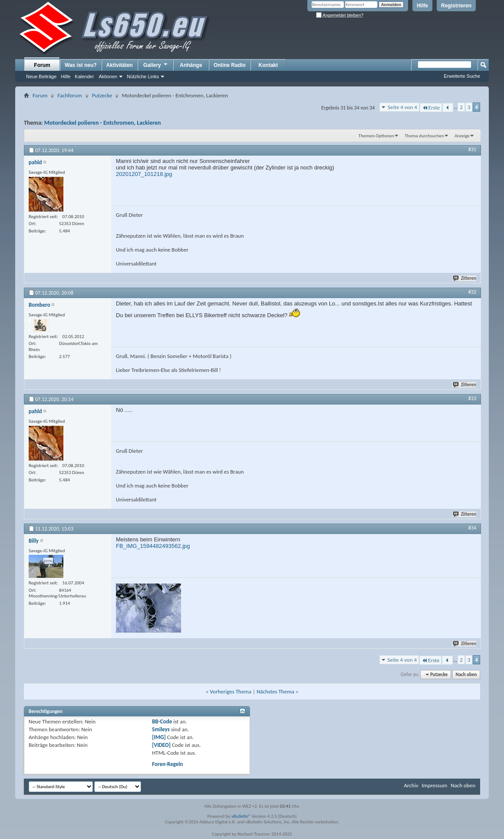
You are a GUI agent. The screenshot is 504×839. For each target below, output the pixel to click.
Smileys (161, 729)
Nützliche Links (143, 76)
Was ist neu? (81, 65)
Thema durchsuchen (424, 136)
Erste (431, 108)
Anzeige (462, 136)
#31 (472, 149)
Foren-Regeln (167, 764)
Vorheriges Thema (231, 691)
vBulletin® (241, 816)
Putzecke (102, 95)
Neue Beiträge (41, 76)
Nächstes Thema (275, 691)
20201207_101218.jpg (144, 174)
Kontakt (268, 65)
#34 (472, 528)
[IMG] (159, 737)
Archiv (411, 785)
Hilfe (422, 6)
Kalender (84, 76)
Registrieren (456, 6)
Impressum (434, 785)
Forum (42, 65)
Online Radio (230, 65)
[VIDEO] (161, 745)
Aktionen (108, 76)
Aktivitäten (120, 65)
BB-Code (162, 721)
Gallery (156, 65)
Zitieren (465, 278)
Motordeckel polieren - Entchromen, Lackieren (103, 123)
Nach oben (466, 675)
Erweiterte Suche (462, 76)
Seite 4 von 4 (402, 107)
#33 (472, 398)
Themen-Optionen (376, 136)
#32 (472, 292)
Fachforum (69, 95)
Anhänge (191, 65)
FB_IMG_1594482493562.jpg (153, 546)
